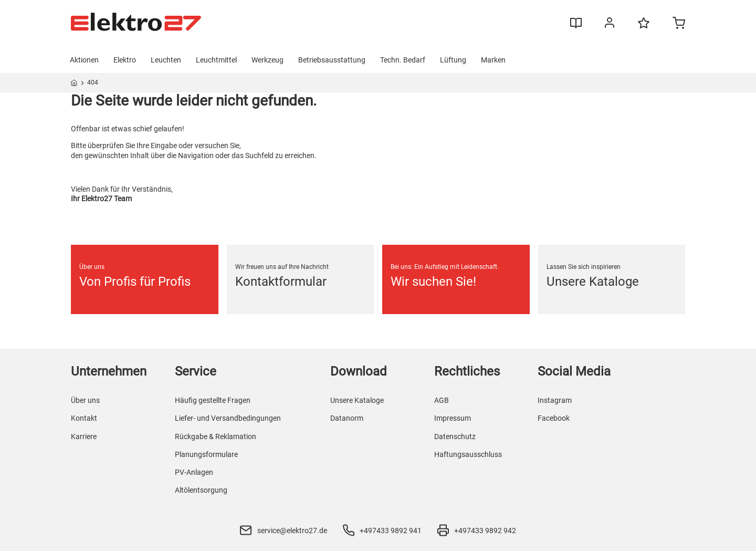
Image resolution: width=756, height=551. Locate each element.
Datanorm (347, 418)
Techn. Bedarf (403, 60)
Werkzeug (267, 60)
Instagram (555, 400)
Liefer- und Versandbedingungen (228, 418)
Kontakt (84, 418)
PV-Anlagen (194, 472)
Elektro (125, 60)
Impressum (453, 418)
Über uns (85, 400)
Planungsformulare (206, 454)
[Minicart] (679, 24)
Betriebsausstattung (332, 60)
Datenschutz (455, 436)
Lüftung (453, 60)
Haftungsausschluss (468, 454)
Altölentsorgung (201, 490)
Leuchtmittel (216, 60)
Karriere (84, 436)
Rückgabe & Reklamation (216, 436)
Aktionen (84, 60)
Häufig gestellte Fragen (213, 400)
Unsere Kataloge (357, 400)
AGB (442, 400)
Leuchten (166, 60)
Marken (493, 60)
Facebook (554, 418)
